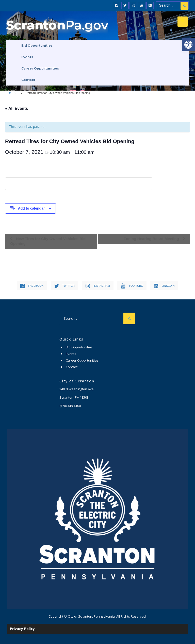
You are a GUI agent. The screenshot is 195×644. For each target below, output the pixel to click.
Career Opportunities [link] (40, 68)
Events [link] (27, 57)
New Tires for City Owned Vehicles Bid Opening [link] (48, 241)
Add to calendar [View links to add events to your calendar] (31, 208)
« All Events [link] (17, 108)
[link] (188, 45)
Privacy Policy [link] (22, 629)
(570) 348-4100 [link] (70, 406)
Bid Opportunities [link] (37, 46)
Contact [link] (28, 80)
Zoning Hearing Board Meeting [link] (152, 239)
